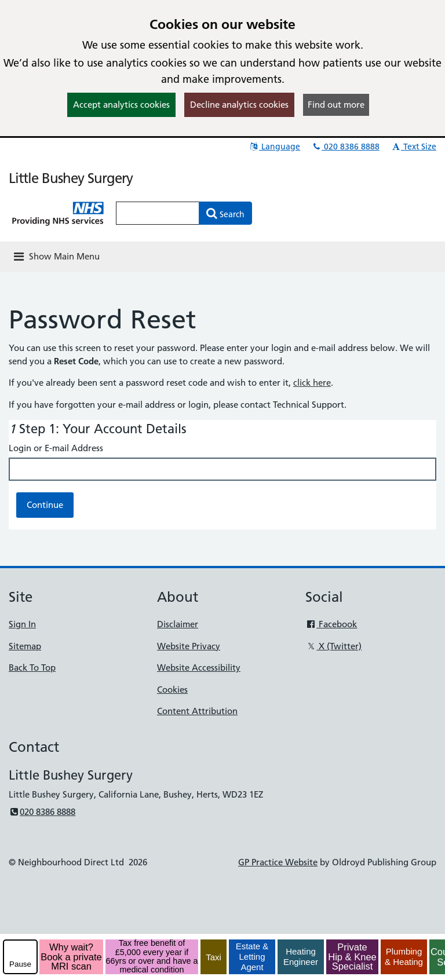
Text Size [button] (413, 147)
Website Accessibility (199, 668)
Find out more (336, 105)
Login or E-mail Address (56, 448)
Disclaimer (178, 624)
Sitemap (25, 646)
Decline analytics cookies (239, 105)
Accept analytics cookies (121, 105)
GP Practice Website (278, 862)
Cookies (172, 690)
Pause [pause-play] (20, 964)
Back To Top (32, 668)
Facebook (331, 624)
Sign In (22, 624)
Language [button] (274, 147)
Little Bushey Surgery (71, 178)
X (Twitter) (333, 646)
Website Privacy (189, 646)
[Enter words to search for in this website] (158, 213)
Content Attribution (197, 711)
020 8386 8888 (345, 147)
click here (312, 383)
